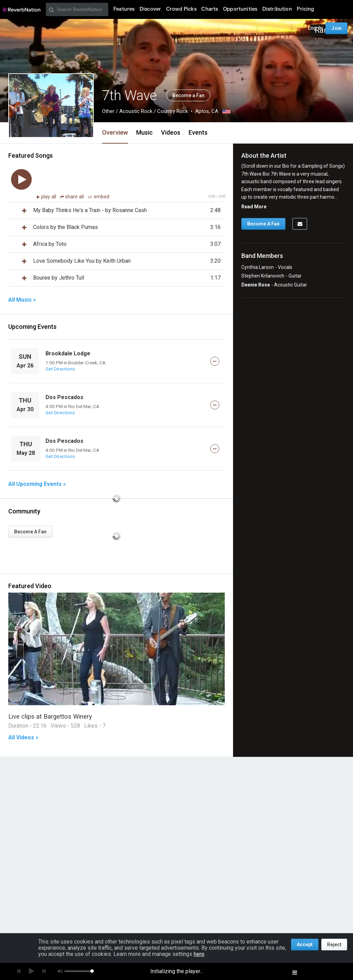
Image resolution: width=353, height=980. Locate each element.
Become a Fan (188, 95)
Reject (334, 945)
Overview (115, 132)
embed (99, 197)
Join (336, 28)
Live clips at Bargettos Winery (50, 716)
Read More (254, 207)
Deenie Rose (256, 285)
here (199, 954)
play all (49, 197)
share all (73, 197)
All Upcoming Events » (37, 484)
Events (198, 132)
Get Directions (60, 369)
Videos (171, 132)
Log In (315, 28)
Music (144, 132)
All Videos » (23, 738)
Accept (305, 945)
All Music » (22, 300)
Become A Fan (30, 532)
